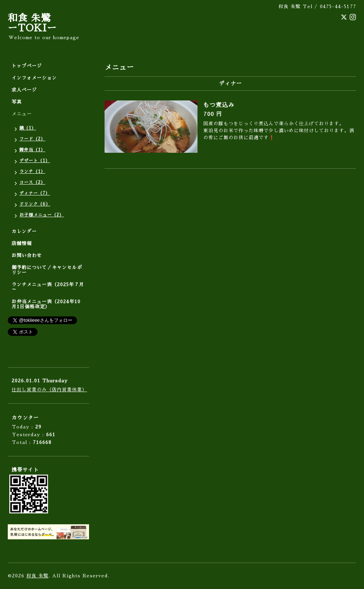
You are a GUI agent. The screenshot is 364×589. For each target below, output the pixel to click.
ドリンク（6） (35, 204)
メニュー (22, 114)
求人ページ (24, 90)
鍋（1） (28, 128)
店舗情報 (22, 244)
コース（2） (32, 182)
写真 (17, 102)
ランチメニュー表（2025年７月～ (48, 287)
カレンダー (24, 231)
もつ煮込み (219, 105)
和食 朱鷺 (37, 576)
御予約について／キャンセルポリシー (47, 270)
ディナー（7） (35, 193)
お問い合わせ (27, 256)
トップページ (27, 66)
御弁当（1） (32, 150)
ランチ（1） (32, 172)
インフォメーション (34, 78)
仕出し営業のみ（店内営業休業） (49, 390)
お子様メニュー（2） (42, 215)
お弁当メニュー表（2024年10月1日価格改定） (46, 304)
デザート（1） (35, 161)
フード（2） (32, 139)
